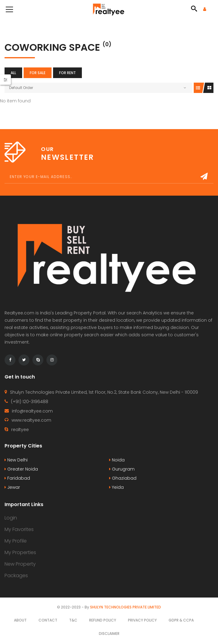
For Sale (38, 73)
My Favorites (19, 529)
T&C (73, 620)
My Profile (16, 541)
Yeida (116, 487)
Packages (16, 575)
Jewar (12, 487)
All (13, 73)
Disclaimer (109, 634)
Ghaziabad (123, 478)
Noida (117, 460)
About (20, 620)
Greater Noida (21, 469)
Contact (48, 620)
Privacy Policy (142, 620)
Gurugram (122, 469)
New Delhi (16, 460)
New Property (20, 564)
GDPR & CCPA (181, 620)
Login (11, 518)
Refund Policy (103, 620)
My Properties (20, 552)
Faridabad (17, 478)
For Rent (67, 73)
